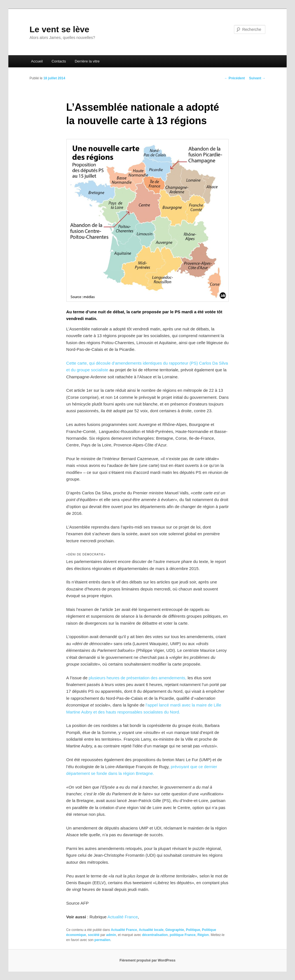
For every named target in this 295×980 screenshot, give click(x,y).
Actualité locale (151, 930)
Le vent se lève (59, 29)
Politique (193, 930)
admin (111, 935)
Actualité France (123, 917)
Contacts (59, 61)
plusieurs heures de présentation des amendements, (138, 678)
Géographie (175, 930)
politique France (183, 935)
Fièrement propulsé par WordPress (147, 960)
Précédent (234, 78)
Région (203, 935)
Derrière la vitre (87, 61)
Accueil (37, 61)
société (94, 935)
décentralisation (155, 935)
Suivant (257, 78)
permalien (102, 940)
